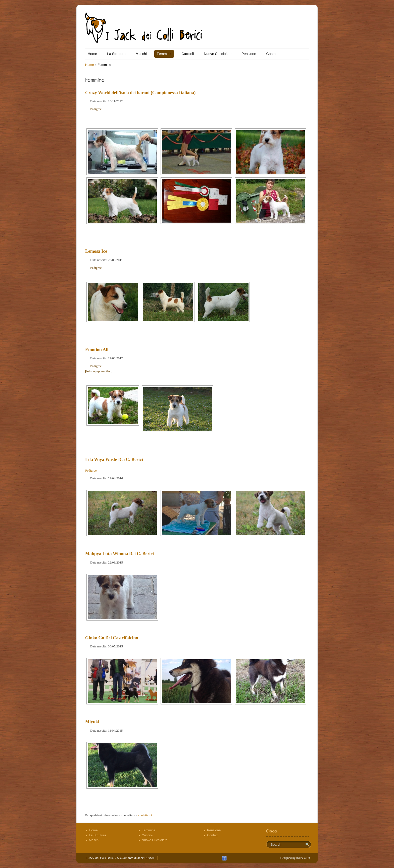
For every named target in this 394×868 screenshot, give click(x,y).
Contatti (272, 54)
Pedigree (96, 109)
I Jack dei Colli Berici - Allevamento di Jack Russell (120, 858)
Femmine (164, 54)
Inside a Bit (303, 858)
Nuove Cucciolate (218, 54)
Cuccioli (188, 54)
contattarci (145, 815)
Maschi (141, 54)
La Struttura (116, 54)
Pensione (249, 54)
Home (92, 54)
